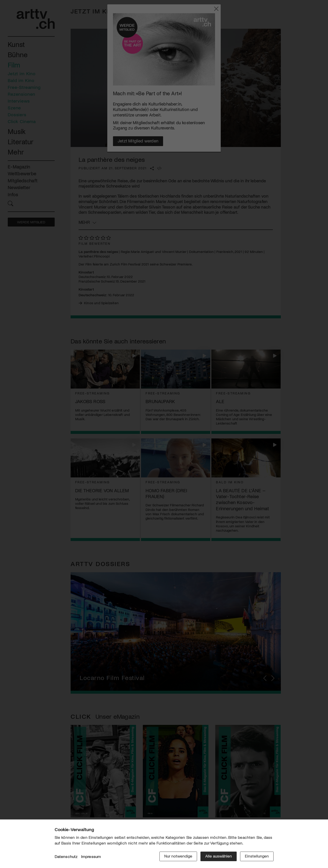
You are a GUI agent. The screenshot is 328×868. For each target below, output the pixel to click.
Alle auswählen (219, 856)
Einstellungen (257, 856)
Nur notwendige (178, 856)
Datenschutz (66, 856)
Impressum (91, 856)
